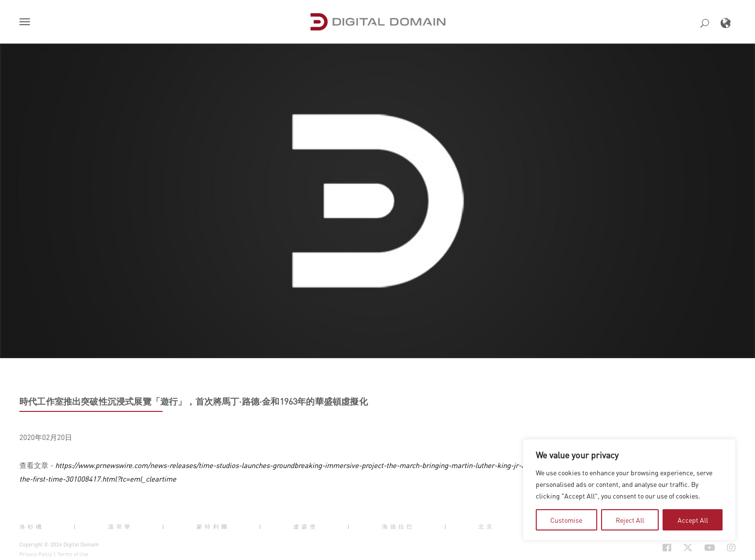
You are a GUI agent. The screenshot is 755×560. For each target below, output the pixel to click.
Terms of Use (73, 554)
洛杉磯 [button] (32, 527)
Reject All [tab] (630, 520)
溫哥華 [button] (120, 527)
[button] (27, 23)
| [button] (76, 527)
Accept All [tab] (693, 520)
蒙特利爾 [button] (213, 527)
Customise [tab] (566, 520)
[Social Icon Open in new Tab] (635, 548)
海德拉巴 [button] (398, 527)
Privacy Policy (36, 554)
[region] (629, 490)
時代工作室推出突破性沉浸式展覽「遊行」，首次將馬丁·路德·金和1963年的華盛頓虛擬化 (194, 401)
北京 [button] (486, 527)
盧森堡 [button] (306, 527)
